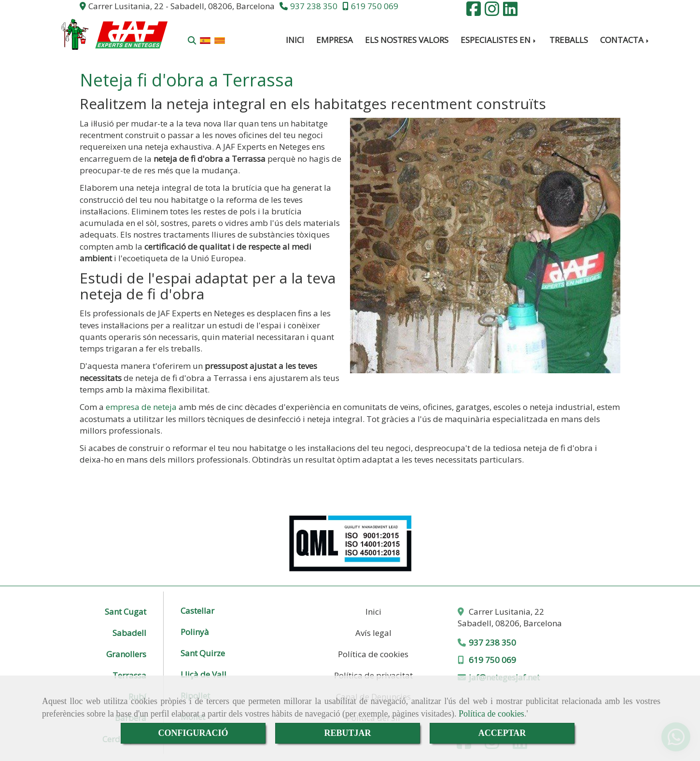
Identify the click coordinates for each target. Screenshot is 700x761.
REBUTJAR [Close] (347, 733)
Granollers (126, 654)
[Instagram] (492, 12)
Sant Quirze (203, 654)
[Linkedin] (510, 12)
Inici (373, 612)
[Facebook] (474, 12)
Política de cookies (491, 714)
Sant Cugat (126, 612)
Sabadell (129, 633)
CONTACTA (625, 40)
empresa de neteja (141, 407)
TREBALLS (569, 40)
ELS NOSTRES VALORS (407, 40)
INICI (295, 40)
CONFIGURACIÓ (193, 733)
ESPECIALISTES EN (499, 40)
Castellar (197, 612)
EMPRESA (335, 40)
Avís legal (373, 633)
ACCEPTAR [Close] (502, 733)
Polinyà (195, 633)
